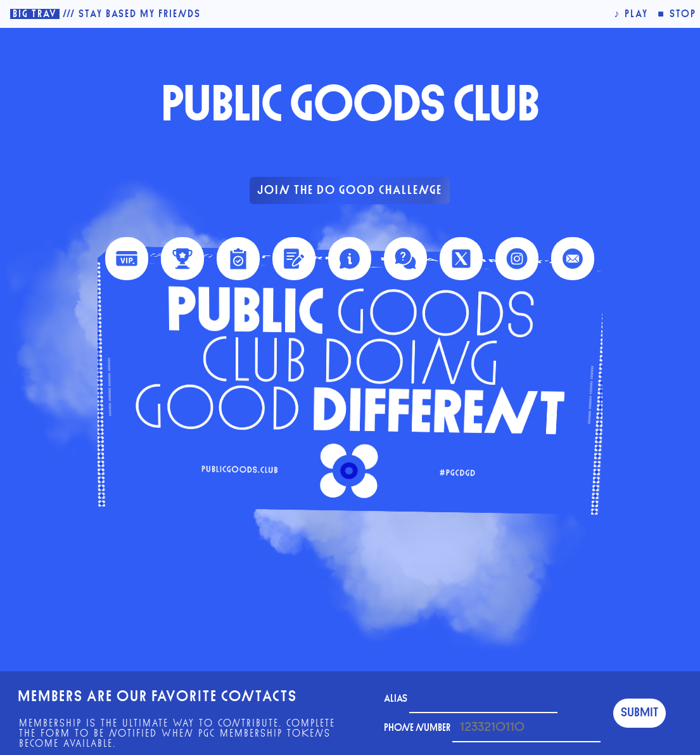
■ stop (677, 14)
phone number (492, 728)
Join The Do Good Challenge (350, 190)
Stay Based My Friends (140, 14)
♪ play (631, 14)
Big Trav (35, 14)
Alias (471, 699)
